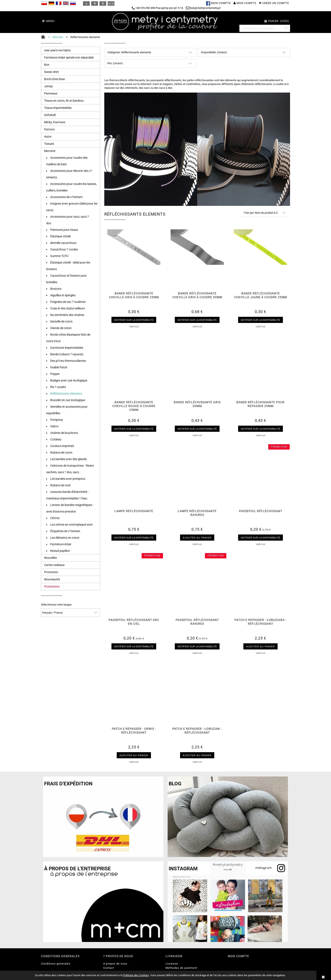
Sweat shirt (52, 72)
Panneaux (51, 93)
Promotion (51, 572)
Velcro (54, 426)
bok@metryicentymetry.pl (203, 8)
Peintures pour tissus (64, 230)
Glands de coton (61, 328)
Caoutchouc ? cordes (64, 249)
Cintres (55, 518)
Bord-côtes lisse (54, 79)
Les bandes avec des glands (69, 459)
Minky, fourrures (55, 122)
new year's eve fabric (58, 50)
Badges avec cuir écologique (69, 380)
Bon (47, 65)
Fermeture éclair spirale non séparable (69, 57)
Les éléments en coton (65, 538)
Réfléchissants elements (66, 394)
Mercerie (50, 151)
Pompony (57, 420)
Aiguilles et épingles (63, 295)
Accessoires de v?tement (66, 197)
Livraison (172, 964)
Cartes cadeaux (54, 565)
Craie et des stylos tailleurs (68, 308)
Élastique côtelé (60, 236)
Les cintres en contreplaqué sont (71, 525)
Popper (55, 374)
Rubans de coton (61, 452)
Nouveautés (52, 579)
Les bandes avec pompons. (68, 479)
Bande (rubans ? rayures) (67, 354)
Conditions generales (56, 964)
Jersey (48, 86)
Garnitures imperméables (67, 348)
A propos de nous (115, 964)
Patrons (49, 129)
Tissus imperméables (58, 108)
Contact (109, 968)
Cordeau (56, 439)
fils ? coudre (58, 387)
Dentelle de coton (61, 321)
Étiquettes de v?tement (65, 531)
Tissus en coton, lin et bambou (64, 101)
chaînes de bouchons (64, 433)
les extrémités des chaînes (67, 315)
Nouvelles (50, 558)
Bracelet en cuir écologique (68, 400)
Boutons (56, 289)
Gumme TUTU (59, 256)
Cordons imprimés (62, 446)
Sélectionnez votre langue (56, 605)
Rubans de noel (60, 485)
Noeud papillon (60, 551)
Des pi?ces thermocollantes (68, 361)
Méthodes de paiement (181, 968)
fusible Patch (59, 367)
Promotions (52, 586)
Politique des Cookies (136, 975)
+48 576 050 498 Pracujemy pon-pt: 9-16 (157, 8)
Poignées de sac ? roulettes (68, 302)
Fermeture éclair (61, 544)
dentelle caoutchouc (63, 243)
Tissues (49, 144)
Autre (48, 137)
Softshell (50, 115)
